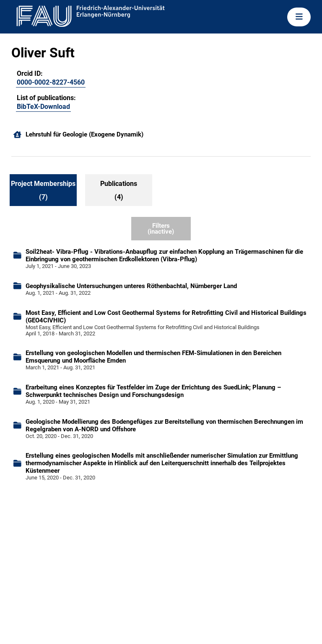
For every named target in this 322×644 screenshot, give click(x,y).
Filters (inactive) (161, 229)
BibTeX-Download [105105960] (43, 107)
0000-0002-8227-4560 (51, 82)
